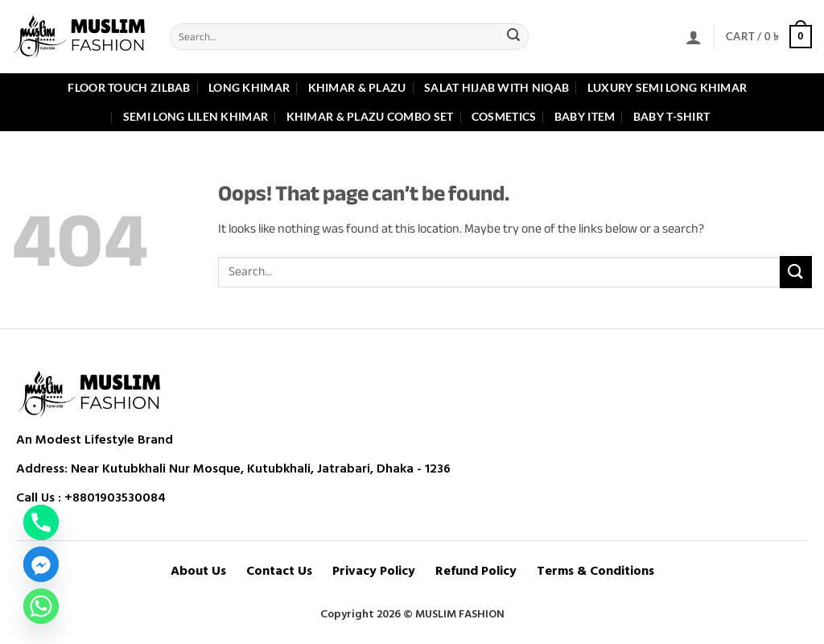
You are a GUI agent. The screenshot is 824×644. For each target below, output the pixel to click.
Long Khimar (249, 87)
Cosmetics (504, 116)
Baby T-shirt (672, 116)
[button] (694, 37)
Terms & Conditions (595, 571)
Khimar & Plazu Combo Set (370, 116)
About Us (198, 571)
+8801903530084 (115, 497)
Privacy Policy (374, 571)
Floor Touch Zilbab (129, 87)
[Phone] (41, 522)
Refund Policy (476, 571)
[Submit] (513, 37)
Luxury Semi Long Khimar (667, 87)
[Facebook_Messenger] (41, 564)
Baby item (585, 116)
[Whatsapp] (41, 606)
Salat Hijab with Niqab (496, 87)
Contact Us (279, 571)
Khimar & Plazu (357, 87)
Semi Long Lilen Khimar (196, 116)
